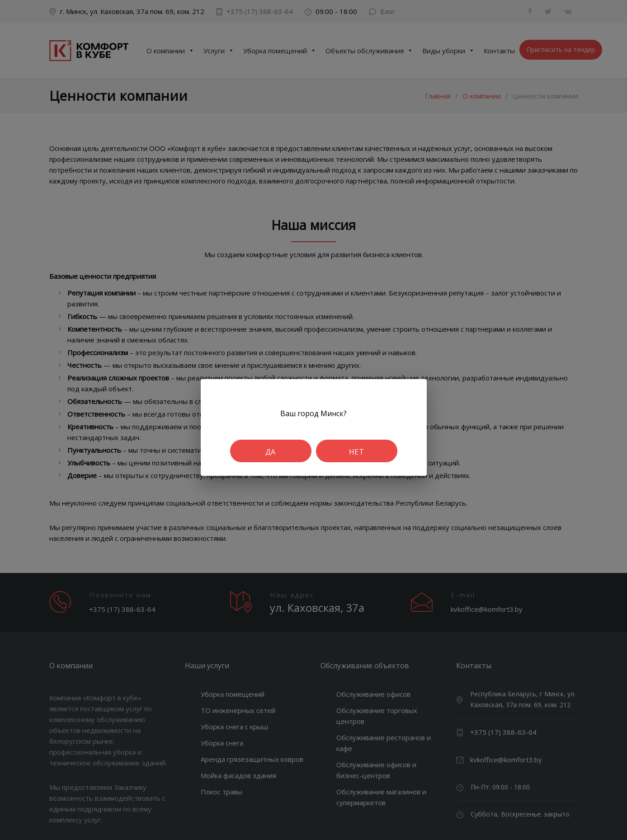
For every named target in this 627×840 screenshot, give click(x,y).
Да (271, 452)
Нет (356, 452)
